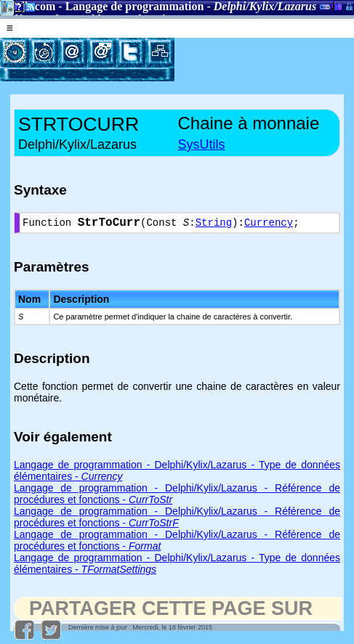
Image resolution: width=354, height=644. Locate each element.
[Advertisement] (264, 60)
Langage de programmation (135, 6)
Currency (269, 225)
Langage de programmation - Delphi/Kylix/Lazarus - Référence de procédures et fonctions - (177, 520)
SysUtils (202, 144)
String (214, 225)
